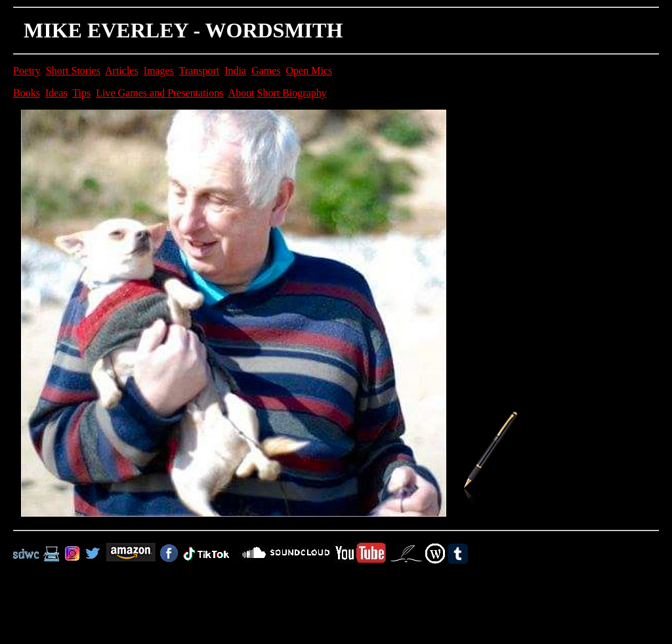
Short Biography (292, 93)
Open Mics (309, 71)
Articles (122, 71)
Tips (81, 93)
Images (159, 71)
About (241, 93)
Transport (199, 71)
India (235, 71)
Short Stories (73, 71)
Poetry (27, 71)
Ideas (56, 93)
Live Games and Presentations (159, 93)
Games (266, 71)
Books (27, 93)
